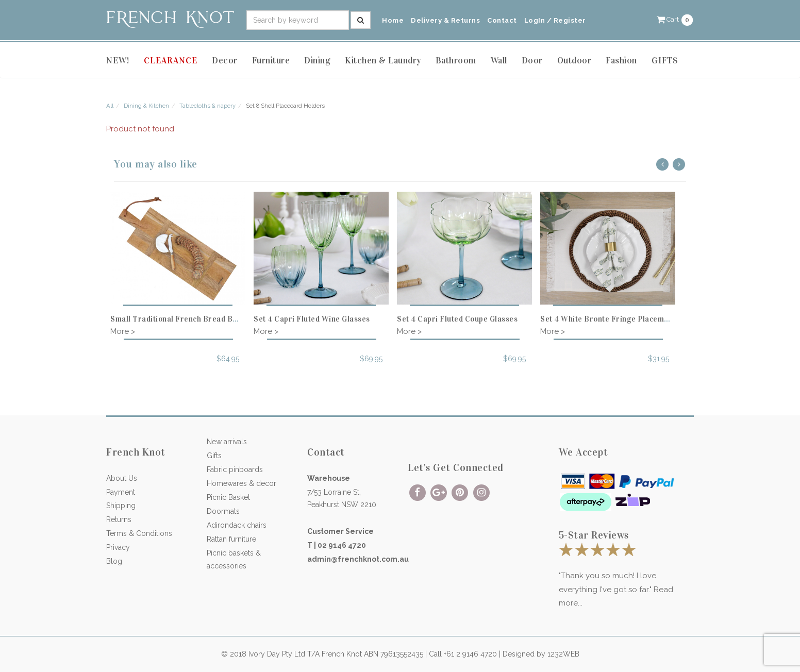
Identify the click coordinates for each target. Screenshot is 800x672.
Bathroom (456, 61)
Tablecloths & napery (207, 106)
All (110, 106)
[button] (675, 19)
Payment (121, 492)
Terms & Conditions (139, 533)
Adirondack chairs (237, 525)
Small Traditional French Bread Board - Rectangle (202, 319)
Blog (114, 561)
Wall (499, 61)
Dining (317, 61)
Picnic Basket (228, 497)
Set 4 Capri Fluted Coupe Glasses (457, 319)
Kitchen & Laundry (383, 61)
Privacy (118, 547)
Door (532, 61)
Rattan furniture (231, 539)
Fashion (621, 61)
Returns (119, 519)
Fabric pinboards (235, 469)
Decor (225, 61)
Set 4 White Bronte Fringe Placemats (608, 319)
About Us (122, 478)
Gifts (214, 456)
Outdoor (574, 61)
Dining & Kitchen (146, 106)
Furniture (271, 61)
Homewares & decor (241, 483)
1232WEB (563, 654)
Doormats (223, 511)
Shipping (121, 506)
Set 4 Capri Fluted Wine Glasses (312, 319)
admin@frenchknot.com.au (358, 559)
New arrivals (227, 442)
